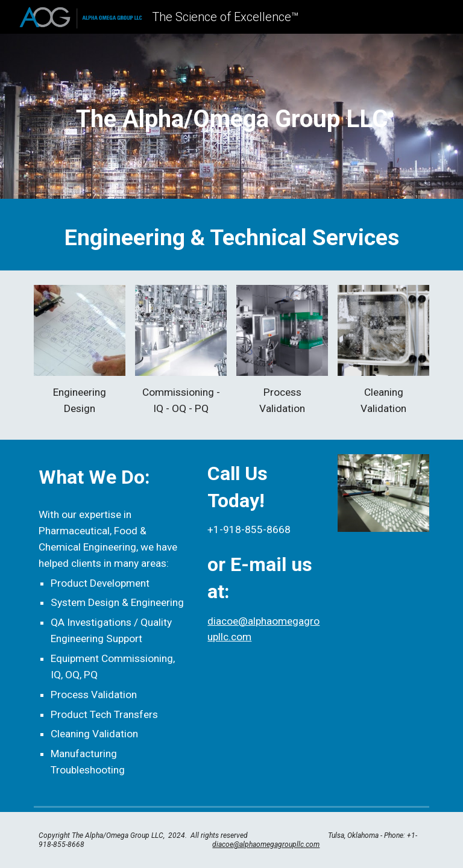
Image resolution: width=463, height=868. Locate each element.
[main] (231, 119)
